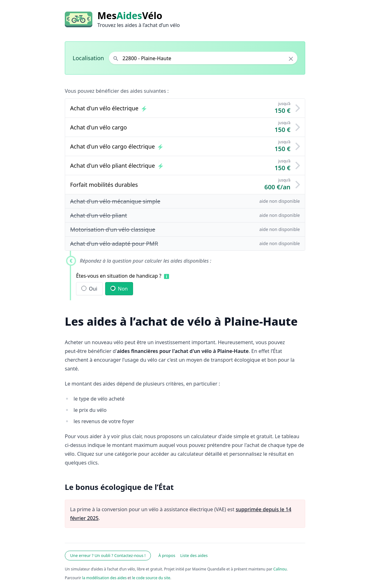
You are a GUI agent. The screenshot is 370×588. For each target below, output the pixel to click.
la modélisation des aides (104, 578)
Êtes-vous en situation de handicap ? (119, 276)
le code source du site (151, 578)
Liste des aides (194, 555)
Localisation (88, 58)
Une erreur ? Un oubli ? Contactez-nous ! (108, 555)
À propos (167, 555)
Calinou (280, 569)
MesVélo (130, 16)
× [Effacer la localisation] (291, 59)
